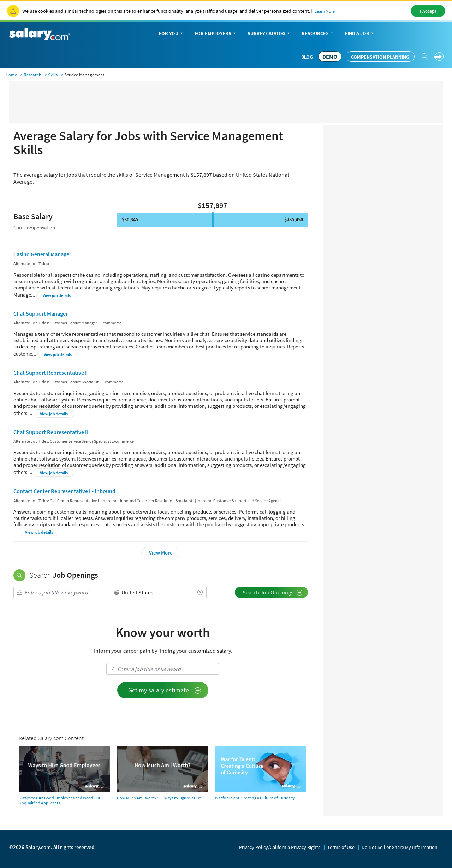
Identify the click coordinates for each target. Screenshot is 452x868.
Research (32, 75)
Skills (53, 75)
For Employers (216, 34)
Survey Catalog (269, 34)
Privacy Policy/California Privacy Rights (280, 847)
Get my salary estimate (165, 690)
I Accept (428, 11)
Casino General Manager (42, 254)
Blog (307, 57)
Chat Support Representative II (51, 432)
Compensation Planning (380, 57)
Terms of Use (341, 847)
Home (11, 75)
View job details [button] (57, 295)
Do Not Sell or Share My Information (400, 847)
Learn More (325, 11)
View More (161, 553)
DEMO (330, 57)
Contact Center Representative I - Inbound (64, 491)
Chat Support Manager (41, 313)
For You (171, 34)
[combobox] (61, 593)
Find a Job (360, 34)
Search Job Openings (273, 592)
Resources (318, 34)
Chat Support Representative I (50, 373)
